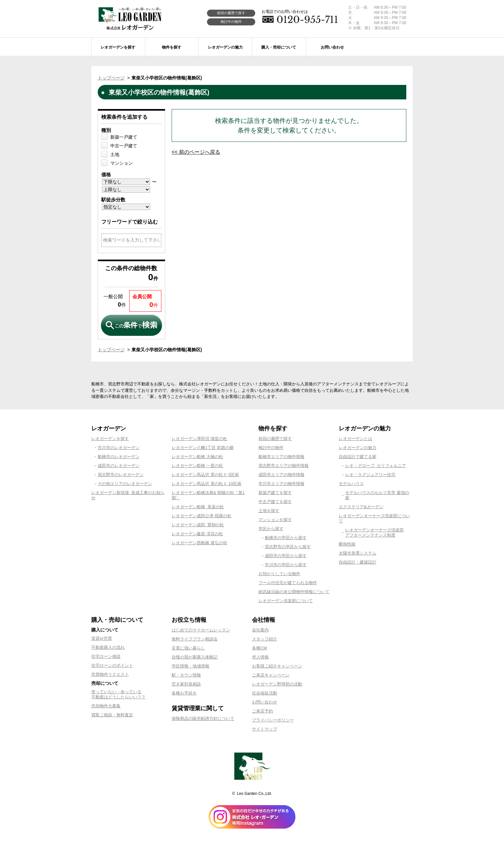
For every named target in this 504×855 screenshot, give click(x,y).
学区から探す (271, 529)
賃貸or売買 (102, 638)
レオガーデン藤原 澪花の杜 (197, 534)
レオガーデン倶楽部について (286, 601)
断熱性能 (347, 544)
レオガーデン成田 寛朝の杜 (198, 525)
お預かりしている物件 (279, 574)
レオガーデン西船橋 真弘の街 (199, 543)
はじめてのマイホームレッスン (201, 630)
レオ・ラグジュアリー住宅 (370, 475)
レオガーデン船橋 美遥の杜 (198, 507)
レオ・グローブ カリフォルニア (376, 466)
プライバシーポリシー (273, 720)
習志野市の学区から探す (288, 547)
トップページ (111, 78)
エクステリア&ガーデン (361, 507)
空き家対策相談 (186, 684)
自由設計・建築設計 (358, 562)
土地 (115, 154)
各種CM (259, 648)
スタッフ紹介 (265, 639)
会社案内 (260, 630)
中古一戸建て (124, 146)
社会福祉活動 (265, 693)
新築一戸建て (124, 137)
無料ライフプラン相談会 (195, 639)
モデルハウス (351, 484)
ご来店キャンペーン (271, 675)
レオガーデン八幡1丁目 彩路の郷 (203, 448)
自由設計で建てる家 (358, 457)
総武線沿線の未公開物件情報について (294, 592)
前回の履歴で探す (231, 13)
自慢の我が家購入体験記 (195, 657)
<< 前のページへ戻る (196, 152)
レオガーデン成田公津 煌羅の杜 (202, 516)
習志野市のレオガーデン (121, 475)
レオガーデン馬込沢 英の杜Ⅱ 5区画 (205, 475)
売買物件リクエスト (110, 674)
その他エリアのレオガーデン (125, 484)
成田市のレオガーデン (119, 466)
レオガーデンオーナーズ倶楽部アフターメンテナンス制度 (374, 533)
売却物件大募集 (106, 706)
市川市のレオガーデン (119, 448)
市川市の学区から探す (286, 565)
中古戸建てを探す (275, 502)
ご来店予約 (262, 711)
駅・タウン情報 (186, 675)
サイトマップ (265, 729)
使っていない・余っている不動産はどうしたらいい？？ (118, 694)
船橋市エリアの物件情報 (281, 457)
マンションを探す (275, 520)
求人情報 (260, 657)
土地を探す (269, 511)
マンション (122, 163)
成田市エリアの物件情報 (281, 475)
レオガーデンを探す (110, 439)
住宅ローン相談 (106, 656)
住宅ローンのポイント (112, 665)
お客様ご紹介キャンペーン (277, 666)
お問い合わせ (265, 702)
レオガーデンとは (355, 439)
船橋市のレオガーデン (119, 457)
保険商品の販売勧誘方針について (203, 718)
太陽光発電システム (358, 553)
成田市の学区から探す (286, 556)
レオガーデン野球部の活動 (277, 684)
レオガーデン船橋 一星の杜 (197, 466)
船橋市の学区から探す (286, 538)
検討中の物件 (231, 22)
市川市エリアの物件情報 (281, 484)
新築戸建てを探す (275, 493)
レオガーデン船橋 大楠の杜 (197, 457)
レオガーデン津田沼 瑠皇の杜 (199, 439)
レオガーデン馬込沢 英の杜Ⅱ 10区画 (207, 484)
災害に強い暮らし (188, 648)
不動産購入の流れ (108, 647)
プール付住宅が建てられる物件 (288, 583)
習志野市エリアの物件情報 (283, 466)
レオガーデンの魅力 (358, 448)
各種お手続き (184, 693)
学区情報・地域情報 (190, 666)
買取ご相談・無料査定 (112, 715)
